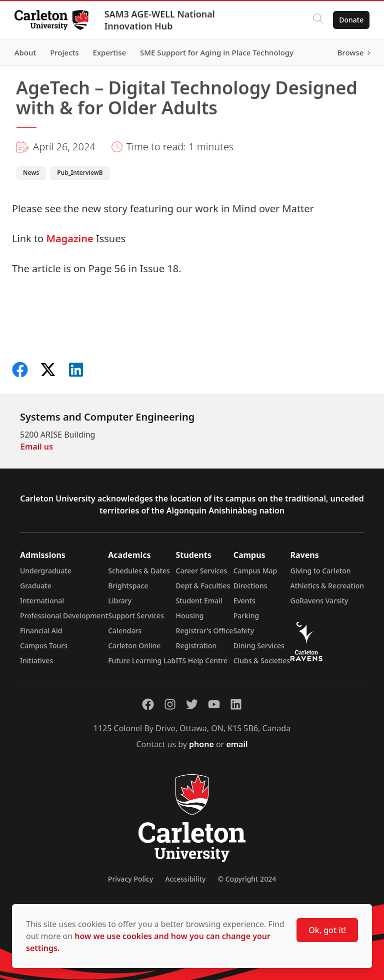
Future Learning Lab (142, 661)
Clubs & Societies (262, 661)
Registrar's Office (205, 631)
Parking (246, 616)
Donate (350, 20)
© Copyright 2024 (247, 879)
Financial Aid (41, 631)
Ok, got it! (327, 930)
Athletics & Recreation (327, 586)
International (42, 601)
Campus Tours (44, 646)
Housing (190, 616)
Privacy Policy (130, 879)
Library (120, 601)
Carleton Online (134, 646)
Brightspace (128, 586)
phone (202, 744)
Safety (244, 631)
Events (244, 601)
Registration (196, 646)
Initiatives (36, 661)
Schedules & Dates (139, 571)
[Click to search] (316, 20)
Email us (37, 447)
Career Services (202, 571)
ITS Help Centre (202, 661)
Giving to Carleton (321, 571)
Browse (349, 52)
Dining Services (259, 646)
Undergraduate (46, 571)
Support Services (136, 616)
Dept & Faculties (203, 586)
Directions (250, 586)
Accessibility (185, 879)
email (237, 744)
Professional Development (64, 616)
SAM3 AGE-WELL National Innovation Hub (161, 20)
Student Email (199, 601)
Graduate (36, 586)
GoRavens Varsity (319, 601)
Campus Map (255, 571)
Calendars (125, 631)
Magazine (69, 239)
